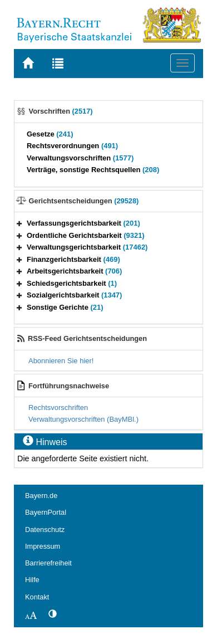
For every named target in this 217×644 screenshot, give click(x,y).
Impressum (43, 546)
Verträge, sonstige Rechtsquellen (93, 170)
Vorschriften (61, 111)
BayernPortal (46, 512)
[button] (19, 223)
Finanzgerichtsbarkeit (73, 259)
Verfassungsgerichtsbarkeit (83, 223)
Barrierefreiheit (48, 563)
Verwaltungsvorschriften (80, 158)
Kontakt (37, 597)
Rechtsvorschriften (58, 408)
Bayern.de (41, 496)
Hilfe (32, 580)
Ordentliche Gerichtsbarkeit (86, 235)
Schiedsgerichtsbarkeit (72, 283)
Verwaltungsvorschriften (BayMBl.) (83, 419)
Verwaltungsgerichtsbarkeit (87, 247)
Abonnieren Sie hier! (61, 361)
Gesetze (50, 134)
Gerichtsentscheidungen (84, 201)
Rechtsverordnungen (72, 146)
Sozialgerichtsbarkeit (74, 295)
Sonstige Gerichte (65, 307)
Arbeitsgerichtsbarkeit (74, 271)
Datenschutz (45, 530)
